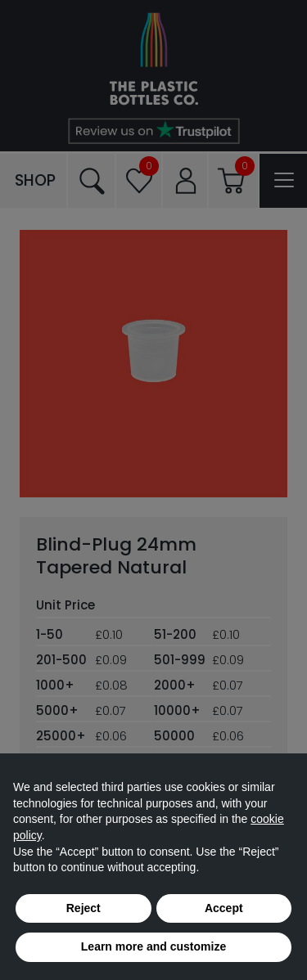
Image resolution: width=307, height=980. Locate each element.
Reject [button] (84, 908)
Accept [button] (224, 908)
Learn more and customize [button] (153, 946)
